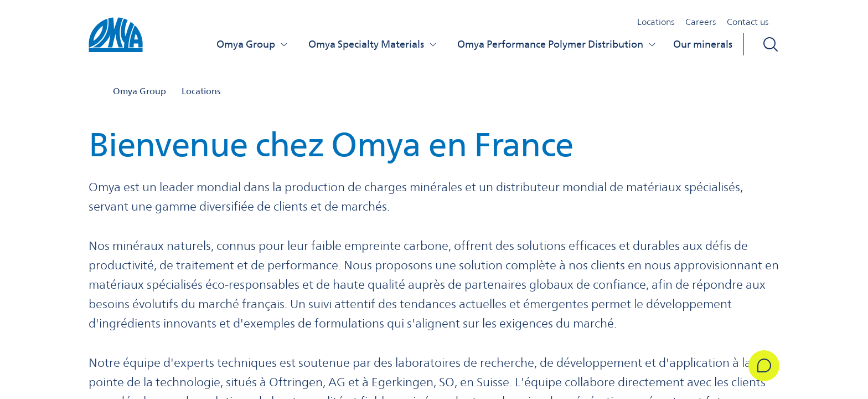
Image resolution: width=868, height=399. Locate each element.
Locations (656, 22)
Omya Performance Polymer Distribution (557, 44)
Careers (701, 22)
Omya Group (252, 44)
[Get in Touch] (764, 366)
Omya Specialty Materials (373, 44)
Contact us (748, 22)
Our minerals (703, 44)
